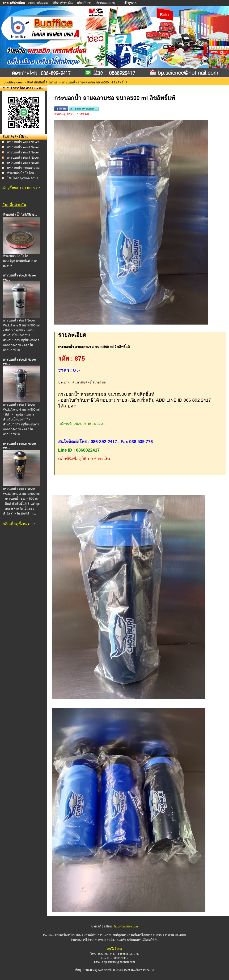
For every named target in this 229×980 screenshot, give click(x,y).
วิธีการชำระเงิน (63, 3)
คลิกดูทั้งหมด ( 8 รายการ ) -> (21, 188)
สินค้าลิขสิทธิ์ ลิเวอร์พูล (42, 82)
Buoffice (49, 935)
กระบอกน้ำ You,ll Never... (24, 142)
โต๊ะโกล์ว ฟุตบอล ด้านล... (24, 178)
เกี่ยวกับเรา (84, 3)
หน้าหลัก (18, 3)
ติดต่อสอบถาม (106, 3)
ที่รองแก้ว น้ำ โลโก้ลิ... (22, 173)
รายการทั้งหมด (38, 3)
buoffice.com (13, 82)
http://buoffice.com (126, 926)
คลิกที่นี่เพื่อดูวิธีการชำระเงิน (84, 459)
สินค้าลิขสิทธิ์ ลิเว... (15, 137)
